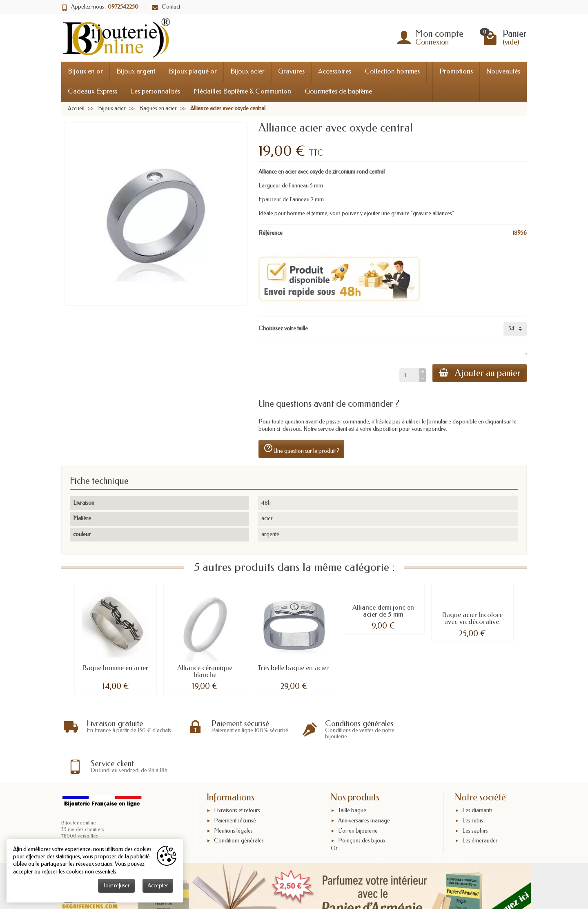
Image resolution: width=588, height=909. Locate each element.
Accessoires (335, 71)
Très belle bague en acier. (294, 668)
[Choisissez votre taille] (515, 329)
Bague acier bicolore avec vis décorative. (472, 618)
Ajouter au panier (479, 373)
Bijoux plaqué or (193, 71)
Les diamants (477, 777)
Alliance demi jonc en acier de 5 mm (383, 611)
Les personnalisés (155, 91)
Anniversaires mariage (364, 787)
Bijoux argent (136, 71)
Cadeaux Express (92, 91)
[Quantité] (409, 375)
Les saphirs (475, 797)
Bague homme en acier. (116, 668)
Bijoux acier (247, 71)
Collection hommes (392, 71)
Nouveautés (503, 71)
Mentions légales (233, 797)
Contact (166, 7)
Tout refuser (116, 886)
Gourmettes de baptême (338, 91)
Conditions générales (239, 807)
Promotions (456, 71)
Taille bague (352, 777)
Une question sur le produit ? (301, 449)
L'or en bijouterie (358, 797)
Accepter (158, 886)
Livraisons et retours (237, 777)
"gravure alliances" (432, 213)
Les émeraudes (480, 807)
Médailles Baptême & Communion (242, 91)
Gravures (291, 71)
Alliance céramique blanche (205, 671)
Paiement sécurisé (235, 787)
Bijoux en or (85, 71)
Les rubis (473, 787)
